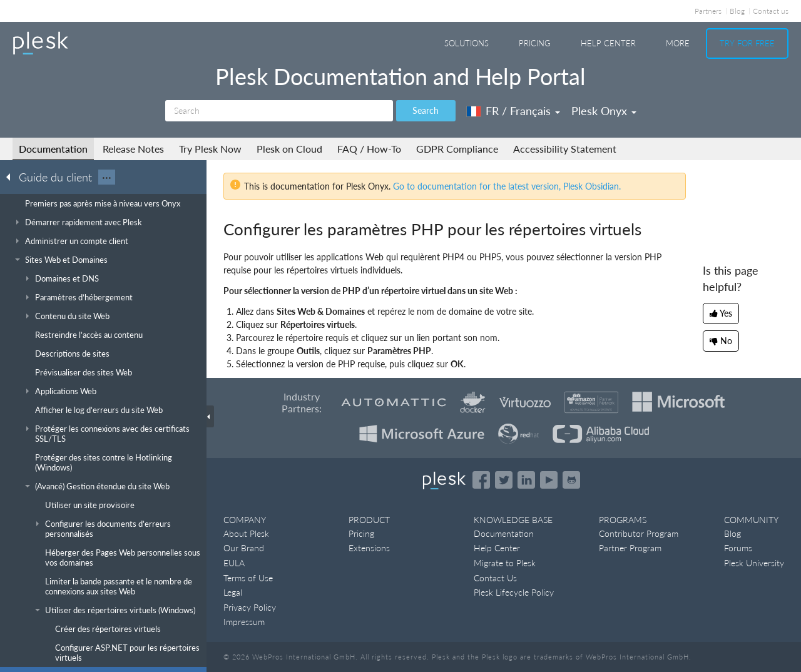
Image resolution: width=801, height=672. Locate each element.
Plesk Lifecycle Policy (514, 592)
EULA (234, 563)
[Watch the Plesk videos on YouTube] (549, 480)
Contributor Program (639, 533)
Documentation (53, 149)
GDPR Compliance (457, 149)
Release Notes (133, 149)
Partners (708, 11)
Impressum (244, 622)
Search (426, 110)
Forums (738, 548)
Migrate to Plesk (505, 563)
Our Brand (244, 548)
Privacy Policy (250, 607)
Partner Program (630, 548)
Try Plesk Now (210, 149)
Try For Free (747, 43)
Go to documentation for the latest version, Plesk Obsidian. (507, 186)
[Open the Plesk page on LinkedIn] (526, 480)
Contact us (771, 11)
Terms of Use (248, 578)
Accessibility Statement (565, 149)
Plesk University (754, 563)
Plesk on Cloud (289, 149)
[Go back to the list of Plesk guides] (12, 176)
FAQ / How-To (369, 149)
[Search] (279, 111)
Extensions (369, 548)
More (678, 43)
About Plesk (246, 533)
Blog (737, 11)
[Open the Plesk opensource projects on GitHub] (571, 480)
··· (107, 177)
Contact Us (495, 578)
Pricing (535, 43)
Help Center (608, 43)
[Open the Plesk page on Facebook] (481, 480)
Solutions (467, 43)
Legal (233, 592)
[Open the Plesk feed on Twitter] (504, 480)
